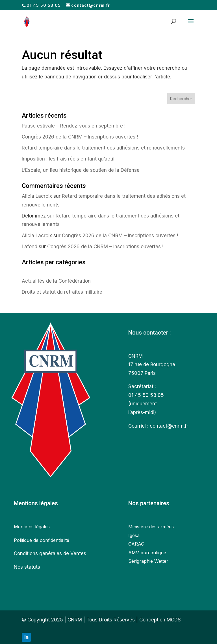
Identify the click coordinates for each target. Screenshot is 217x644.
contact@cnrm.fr (169, 426)
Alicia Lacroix (37, 196)
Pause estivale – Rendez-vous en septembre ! (74, 126)
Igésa (134, 535)
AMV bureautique (147, 553)
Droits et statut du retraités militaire (62, 292)
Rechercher (181, 99)
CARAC (136, 544)
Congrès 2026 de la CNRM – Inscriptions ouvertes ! (80, 137)
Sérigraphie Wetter (148, 561)
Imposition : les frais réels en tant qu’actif (68, 159)
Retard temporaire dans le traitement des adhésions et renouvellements (103, 148)
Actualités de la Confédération (56, 281)
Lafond (30, 247)
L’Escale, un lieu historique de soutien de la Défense (81, 170)
